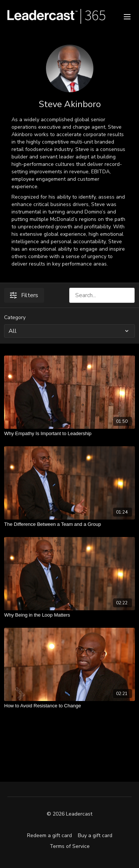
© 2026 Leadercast (69, 814)
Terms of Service (70, 846)
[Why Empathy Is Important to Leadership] (69, 434)
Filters (24, 295)
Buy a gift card (95, 835)
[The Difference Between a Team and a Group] (69, 524)
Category (15, 317)
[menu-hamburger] (127, 16)
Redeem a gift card (49, 835)
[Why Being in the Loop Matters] (69, 615)
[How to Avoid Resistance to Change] (69, 706)
